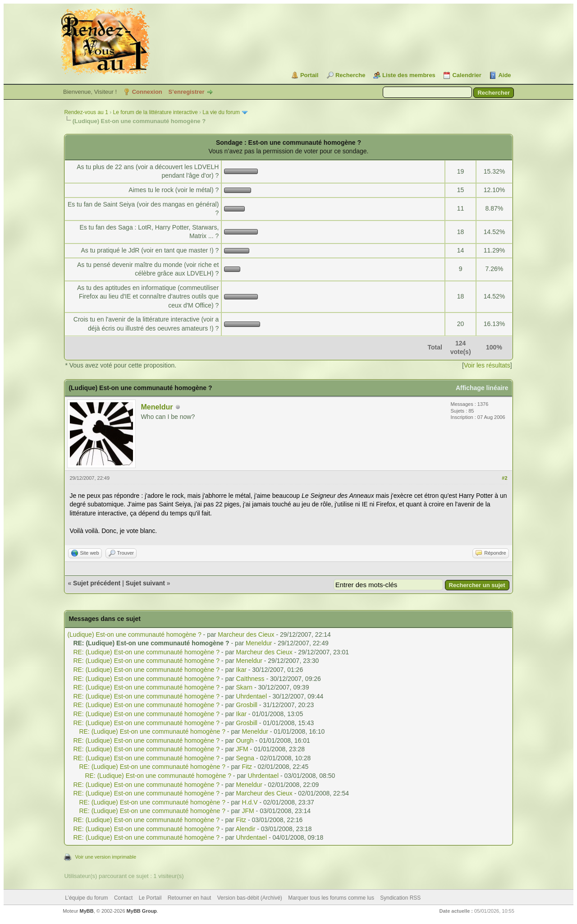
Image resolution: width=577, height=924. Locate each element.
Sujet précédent (97, 583)
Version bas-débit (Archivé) (250, 898)
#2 (504, 478)
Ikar (241, 670)
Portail (309, 75)
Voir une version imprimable (105, 857)
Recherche (350, 75)
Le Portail (150, 898)
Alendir (246, 829)
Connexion (147, 92)
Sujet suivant (145, 583)
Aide (504, 75)
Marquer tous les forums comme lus (331, 898)
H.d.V (250, 802)
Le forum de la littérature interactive (155, 112)
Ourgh (245, 740)
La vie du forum (221, 112)
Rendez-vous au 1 (86, 112)
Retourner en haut (190, 898)
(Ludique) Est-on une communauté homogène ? (134, 634)
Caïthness (250, 679)
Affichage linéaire (482, 388)
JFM (242, 749)
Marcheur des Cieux (246, 634)
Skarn (245, 687)
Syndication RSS (400, 898)
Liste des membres (409, 75)
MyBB (87, 911)
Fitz (247, 767)
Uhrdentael (252, 696)
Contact (123, 898)
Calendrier (467, 75)
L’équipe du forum (86, 898)
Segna (245, 758)
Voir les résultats (487, 365)
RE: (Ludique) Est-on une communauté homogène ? (146, 652)
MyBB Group (142, 911)
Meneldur (157, 407)
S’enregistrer (186, 92)
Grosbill (247, 705)
